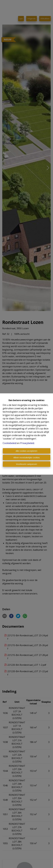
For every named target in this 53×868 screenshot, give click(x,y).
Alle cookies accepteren (26, 451)
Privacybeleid (27, 443)
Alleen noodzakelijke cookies (27, 457)
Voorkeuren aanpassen (26, 464)
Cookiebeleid (10, 443)
